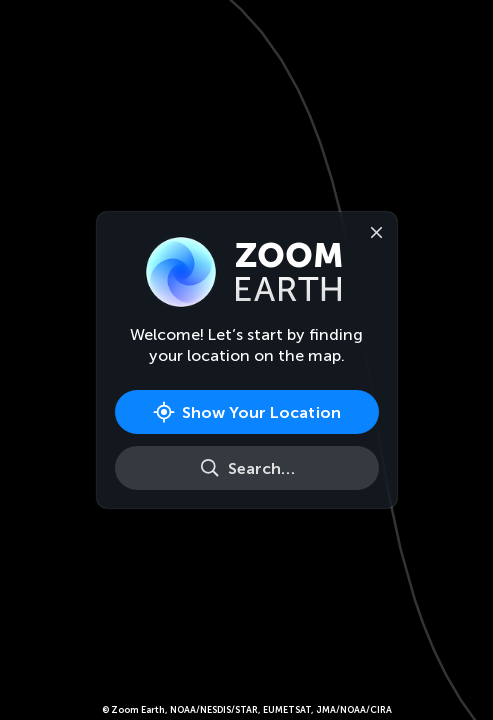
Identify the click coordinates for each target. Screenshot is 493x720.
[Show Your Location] (247, 412)
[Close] (373, 231)
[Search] (247, 468)
